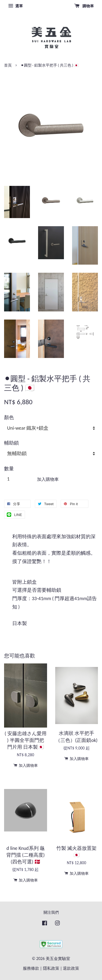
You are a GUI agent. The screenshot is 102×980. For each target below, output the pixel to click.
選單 (16, 6)
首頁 (8, 65)
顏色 (9, 417)
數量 (9, 469)
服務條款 (31, 968)
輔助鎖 (11, 443)
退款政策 (71, 968)
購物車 (84, 6)
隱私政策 (51, 968)
